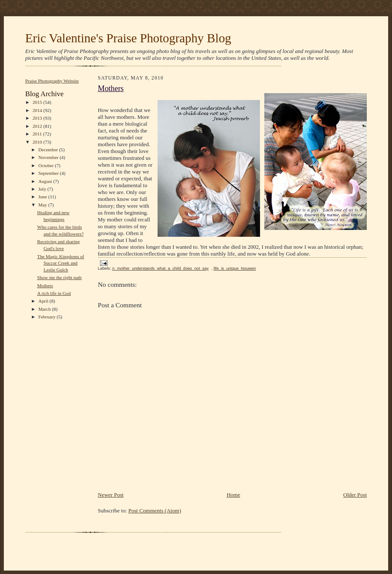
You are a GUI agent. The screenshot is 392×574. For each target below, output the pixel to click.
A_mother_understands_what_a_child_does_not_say (160, 268)
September (49, 173)
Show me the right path (59, 277)
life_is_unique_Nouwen (235, 268)
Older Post (355, 495)
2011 (38, 134)
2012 (38, 126)
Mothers (45, 286)
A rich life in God (54, 293)
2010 (38, 142)
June (43, 197)
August (46, 181)
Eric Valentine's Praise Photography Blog (128, 38)
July (43, 189)
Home (234, 495)
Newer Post (111, 495)
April (44, 301)
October (47, 165)
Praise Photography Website (52, 81)
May (43, 205)
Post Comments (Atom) (155, 511)
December (49, 150)
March (45, 309)
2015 (38, 102)
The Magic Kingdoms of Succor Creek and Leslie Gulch (61, 263)
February (48, 317)
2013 (38, 118)
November (49, 157)
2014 (38, 110)
